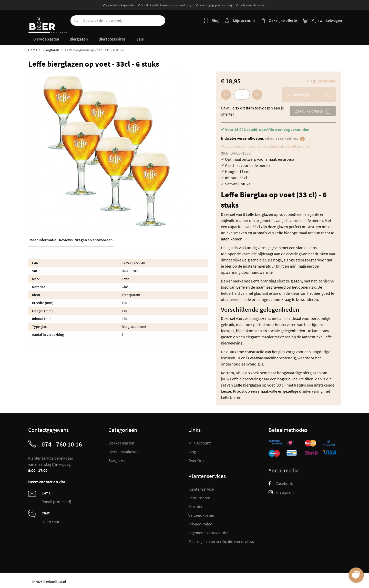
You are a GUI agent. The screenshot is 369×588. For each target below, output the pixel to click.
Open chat (50, 521)
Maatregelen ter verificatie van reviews (221, 541)
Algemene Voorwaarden (209, 532)
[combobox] (118, 21)
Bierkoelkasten (121, 443)
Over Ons (196, 460)
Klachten (196, 506)
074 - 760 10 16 (62, 444)
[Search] (76, 21)
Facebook (281, 483)
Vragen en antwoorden (94, 240)
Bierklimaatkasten (124, 451)
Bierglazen (51, 50)
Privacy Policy (200, 524)
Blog (211, 21)
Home (33, 50)
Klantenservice (201, 489)
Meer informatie (43, 240)
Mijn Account (199, 443)
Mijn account (244, 21)
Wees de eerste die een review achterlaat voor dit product (265, 146)
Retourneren (199, 498)
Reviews (66, 240)
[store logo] (47, 22)
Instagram (281, 492)
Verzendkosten (201, 515)
